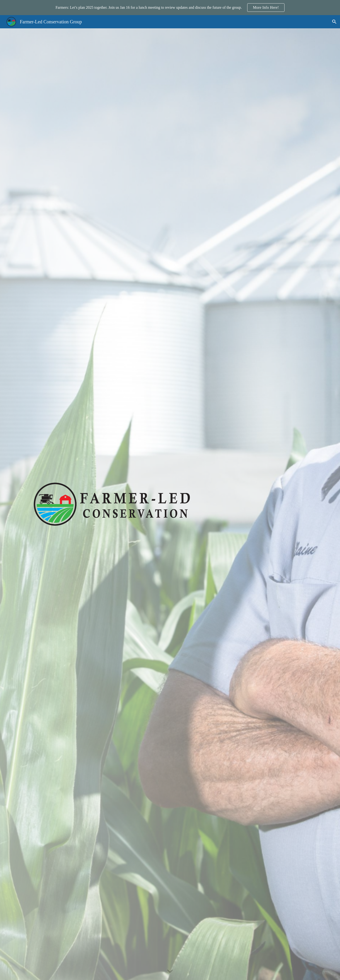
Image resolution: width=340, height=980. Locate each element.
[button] (334, 22)
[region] (170, 8)
